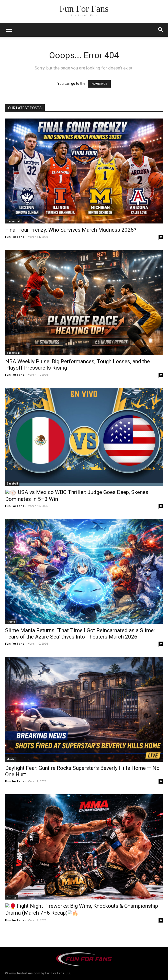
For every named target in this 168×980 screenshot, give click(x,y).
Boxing (11, 897)
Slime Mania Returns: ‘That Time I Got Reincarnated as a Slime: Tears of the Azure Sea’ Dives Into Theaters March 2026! (80, 634)
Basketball (14, 221)
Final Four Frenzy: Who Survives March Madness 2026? (71, 230)
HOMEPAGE (99, 84)
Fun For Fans (15, 237)
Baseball (12, 483)
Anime (11, 622)
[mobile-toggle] (9, 30)
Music (10, 759)
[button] (161, 30)
